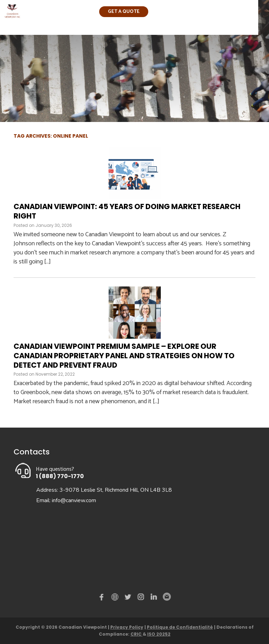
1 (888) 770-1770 (60, 476)
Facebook (103, 598)
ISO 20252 (159, 634)
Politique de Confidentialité (180, 627)
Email (166, 597)
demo (116, 597)
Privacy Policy (127, 627)
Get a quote (124, 12)
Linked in (154, 598)
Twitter (129, 598)
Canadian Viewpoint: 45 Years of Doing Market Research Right (127, 211)
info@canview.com (74, 500)
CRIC (137, 634)
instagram (141, 598)
